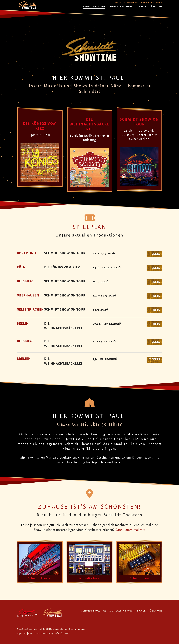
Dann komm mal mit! (130, 530)
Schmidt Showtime (94, 7)
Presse (118, 2)
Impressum (22, 605)
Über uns (157, 7)
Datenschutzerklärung (44, 605)
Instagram (157, 2)
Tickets (142, 7)
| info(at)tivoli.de (62, 605)
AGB (30, 605)
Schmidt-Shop (131, 2)
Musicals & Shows (121, 7)
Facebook (145, 2)
